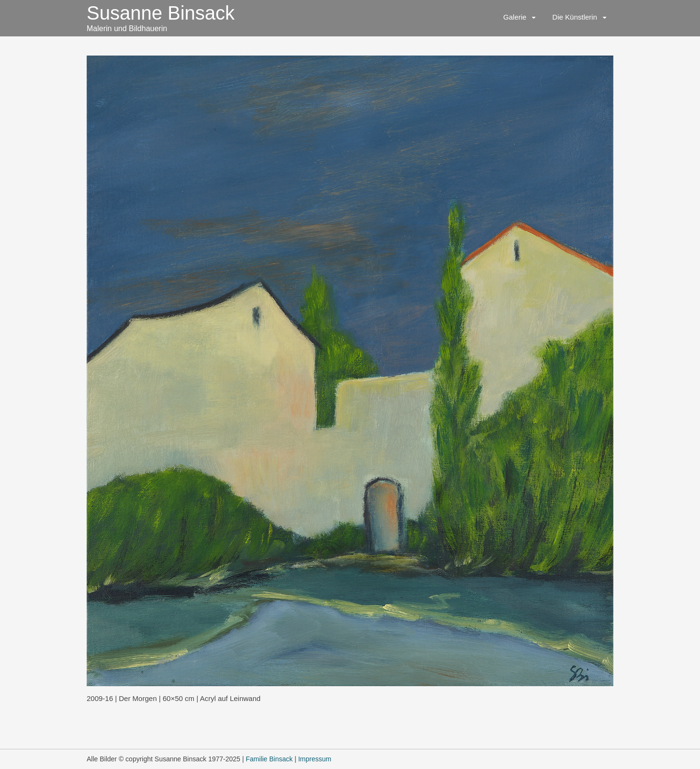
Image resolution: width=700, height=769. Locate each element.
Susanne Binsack (161, 13)
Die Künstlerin (575, 17)
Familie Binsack (269, 759)
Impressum (315, 759)
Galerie (515, 17)
